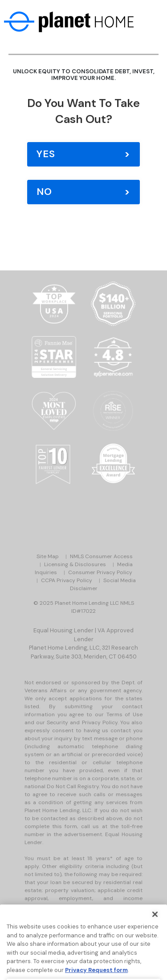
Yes (46, 154)
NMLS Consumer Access (101, 556)
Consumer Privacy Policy (100, 572)
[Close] (155, 923)
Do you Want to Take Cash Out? (83, 111)
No (44, 192)
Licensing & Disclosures (75, 564)
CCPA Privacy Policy (67, 580)
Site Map (48, 556)
